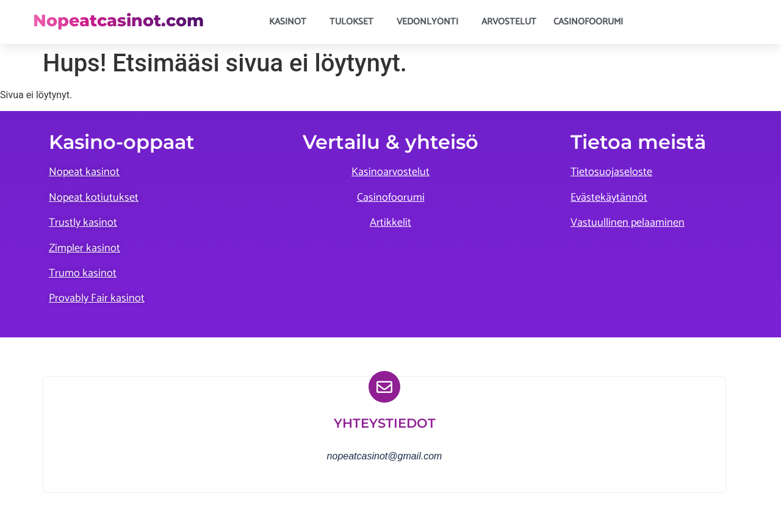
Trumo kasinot (83, 273)
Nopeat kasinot (84, 172)
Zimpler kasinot (85, 248)
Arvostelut (509, 22)
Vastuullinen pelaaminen (628, 223)
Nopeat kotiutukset (94, 198)
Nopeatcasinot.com (118, 20)
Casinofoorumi (588, 22)
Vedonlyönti (430, 22)
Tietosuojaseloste (611, 172)
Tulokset (355, 22)
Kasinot (291, 22)
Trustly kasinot (83, 223)
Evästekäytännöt (609, 198)
